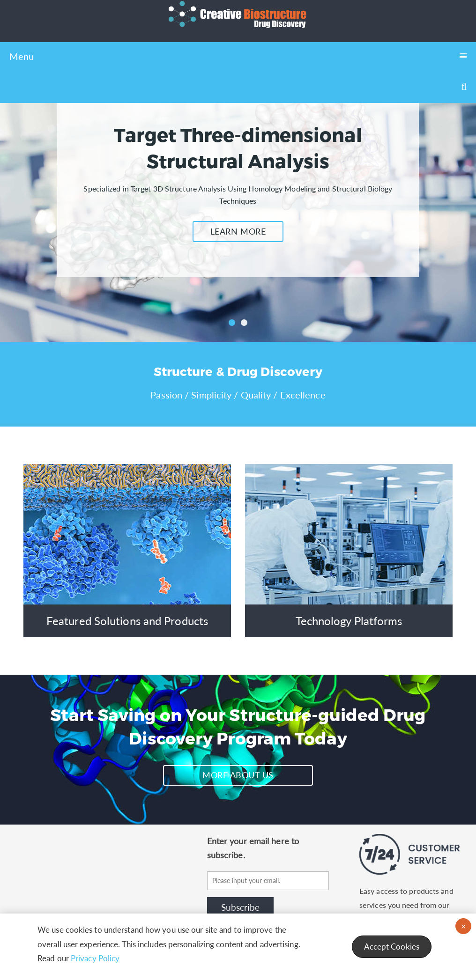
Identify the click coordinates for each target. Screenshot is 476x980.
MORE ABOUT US (238, 775)
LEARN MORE (238, 231)
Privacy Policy (95, 958)
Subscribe (240, 907)
